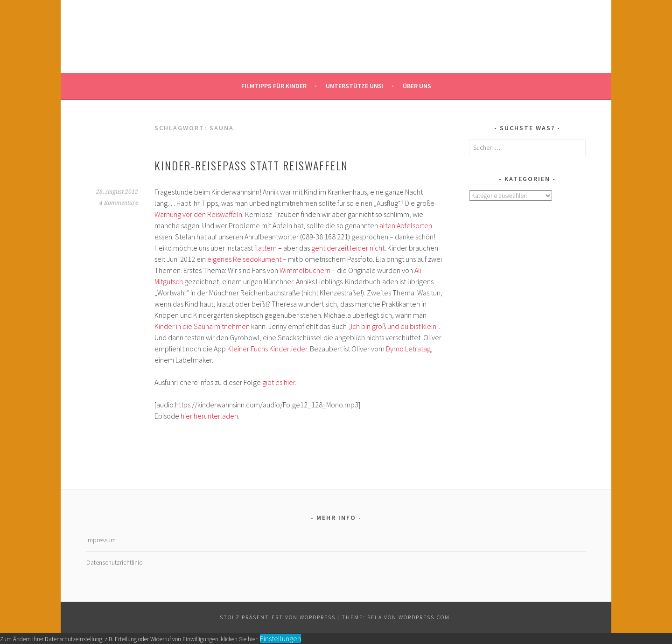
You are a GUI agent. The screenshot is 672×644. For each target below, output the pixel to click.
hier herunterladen (209, 416)
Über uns (417, 86)
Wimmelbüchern (305, 270)
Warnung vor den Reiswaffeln (198, 214)
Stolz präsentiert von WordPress (278, 617)
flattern (266, 248)
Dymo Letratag (408, 349)
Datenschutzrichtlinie (114, 562)
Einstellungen (280, 638)
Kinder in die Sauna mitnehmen (203, 326)
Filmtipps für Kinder (274, 86)
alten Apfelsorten (406, 225)
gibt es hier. (279, 382)
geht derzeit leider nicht (348, 248)
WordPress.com (424, 617)
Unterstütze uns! (355, 86)
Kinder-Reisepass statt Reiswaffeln (251, 165)
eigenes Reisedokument (244, 259)
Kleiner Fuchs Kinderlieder (267, 349)
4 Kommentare (119, 203)
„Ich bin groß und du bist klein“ (393, 326)
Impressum (101, 540)
